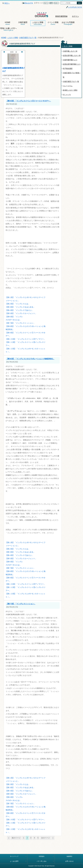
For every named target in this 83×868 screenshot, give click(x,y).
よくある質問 (14, 861)
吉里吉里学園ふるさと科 (72, 55)
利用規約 (42, 856)
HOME (8, 23)
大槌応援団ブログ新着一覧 (72, 75)
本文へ (7, 3)
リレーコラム (68, 86)
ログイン (75, 16)
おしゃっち (67, 94)
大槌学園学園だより (70, 60)
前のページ (16, 838)
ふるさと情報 (38, 23)
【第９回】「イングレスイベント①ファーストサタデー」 (29, 101)
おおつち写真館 (68, 23)
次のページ (45, 838)
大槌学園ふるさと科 (70, 51)
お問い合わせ (69, 861)
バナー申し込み (42, 861)
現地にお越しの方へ (8, 29)
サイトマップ (14, 856)
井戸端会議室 (68, 68)
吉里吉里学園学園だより (72, 64)
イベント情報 (53, 23)
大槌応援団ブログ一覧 (28, 38)
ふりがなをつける (75, 7)
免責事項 (69, 856)
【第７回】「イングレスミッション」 (21, 604)
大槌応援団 (23, 23)
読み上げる (29, 3)
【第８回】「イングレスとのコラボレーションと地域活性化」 (30, 359)
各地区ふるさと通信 (70, 90)
